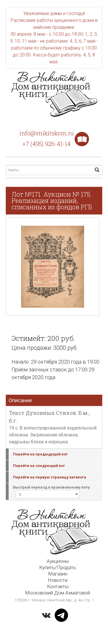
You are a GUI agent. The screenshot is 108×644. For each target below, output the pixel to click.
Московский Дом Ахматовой (58, 593)
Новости (58, 580)
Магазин (58, 574)
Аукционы (58, 561)
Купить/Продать (58, 567)
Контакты (58, 586)
